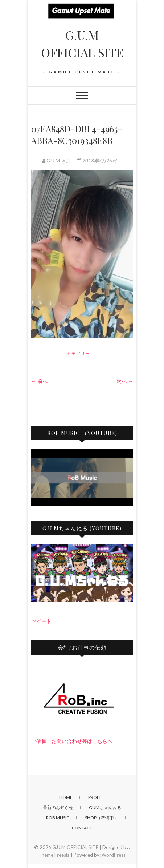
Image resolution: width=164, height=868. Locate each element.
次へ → (125, 381)
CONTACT (82, 828)
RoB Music (58, 818)
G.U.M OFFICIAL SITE (82, 44)
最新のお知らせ (58, 807)
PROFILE (97, 797)
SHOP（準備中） (102, 818)
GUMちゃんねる (105, 807)
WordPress (114, 855)
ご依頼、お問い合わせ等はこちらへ (72, 741)
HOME (66, 797)
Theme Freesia (54, 855)
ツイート (41, 621)
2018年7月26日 (97, 161)
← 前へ (39, 381)
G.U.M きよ (57, 161)
